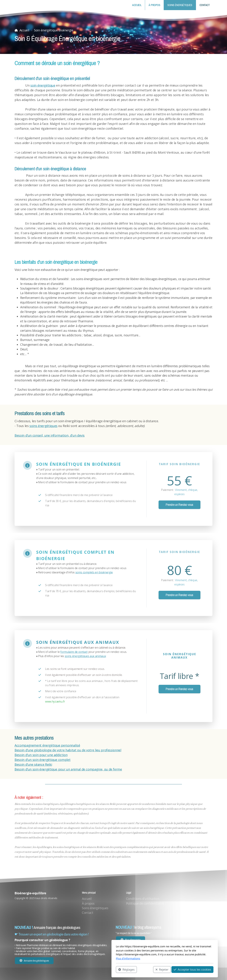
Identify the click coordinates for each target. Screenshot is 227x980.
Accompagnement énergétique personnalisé (47, 745)
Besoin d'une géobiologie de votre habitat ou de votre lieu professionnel (68, 750)
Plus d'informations (77, 958)
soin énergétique (43, 85)
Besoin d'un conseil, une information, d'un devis (50, 435)
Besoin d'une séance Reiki (33, 764)
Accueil (24, 30)
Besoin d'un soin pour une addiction (41, 755)
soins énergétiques (43, 426)
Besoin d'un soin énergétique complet (42, 760)
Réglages (75, 970)
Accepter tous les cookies (141, 970)
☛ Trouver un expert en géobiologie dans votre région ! (52, 934)
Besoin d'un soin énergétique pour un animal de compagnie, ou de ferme (68, 769)
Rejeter (111, 970)
